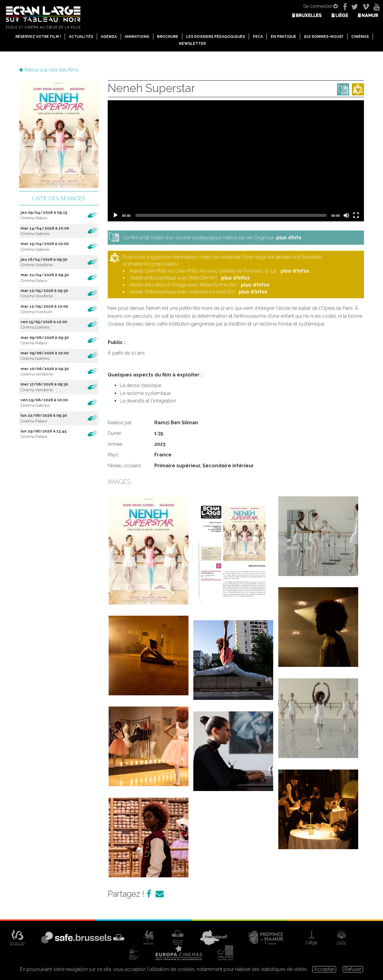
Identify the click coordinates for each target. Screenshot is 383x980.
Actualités (81, 37)
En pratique (283, 37)
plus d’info (289, 238)
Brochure (168, 37)
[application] (236, 161)
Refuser (353, 969)
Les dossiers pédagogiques (216, 37)
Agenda (109, 37)
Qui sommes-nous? (324, 37)
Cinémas (360, 37)
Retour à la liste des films (49, 70)
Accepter (324, 969)
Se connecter (320, 6)
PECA (258, 37)
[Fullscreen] (356, 215)
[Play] (116, 215)
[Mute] (346, 215)
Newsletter (192, 44)
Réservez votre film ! (38, 37)
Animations (137, 37)
